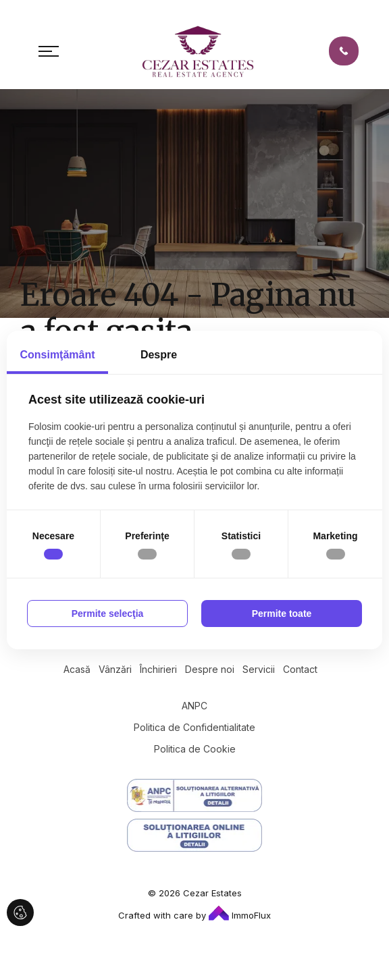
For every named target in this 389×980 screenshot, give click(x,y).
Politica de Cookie (195, 749)
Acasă (77, 669)
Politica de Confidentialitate (194, 727)
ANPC (194, 706)
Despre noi (210, 669)
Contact (300, 669)
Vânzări (115, 669)
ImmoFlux (240, 915)
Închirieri (158, 669)
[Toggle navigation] (49, 51)
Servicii (259, 669)
